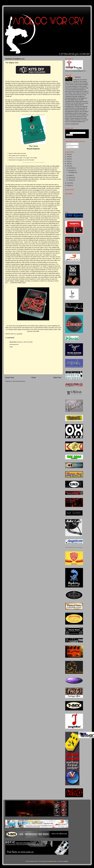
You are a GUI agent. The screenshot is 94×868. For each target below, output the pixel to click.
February (71, 178)
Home (34, 378)
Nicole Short (13, 342)
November (71, 170)
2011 (69, 166)
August (71, 175)
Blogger (66, 861)
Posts (69, 144)
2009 (69, 185)
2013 (69, 161)
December (71, 168)
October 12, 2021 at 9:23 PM (25, 342)
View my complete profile (72, 124)
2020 (69, 154)
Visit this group (84, 137)
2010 (69, 183)
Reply (11, 347)
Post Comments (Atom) (19, 381)
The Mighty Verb (73, 172)
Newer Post (10, 378)
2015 (69, 159)
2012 (69, 164)
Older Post (57, 378)
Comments (70, 147)
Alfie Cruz (78, 77)
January (71, 180)
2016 (69, 157)
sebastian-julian (52, 861)
